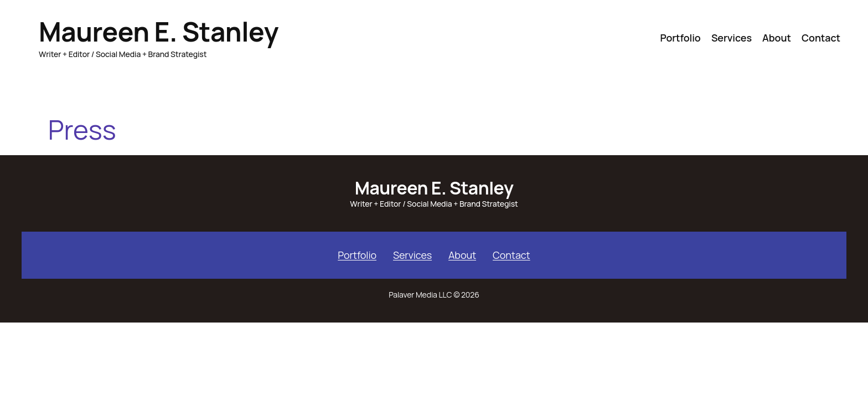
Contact (512, 255)
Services (412, 255)
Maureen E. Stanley (159, 31)
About (462, 255)
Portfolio (357, 255)
